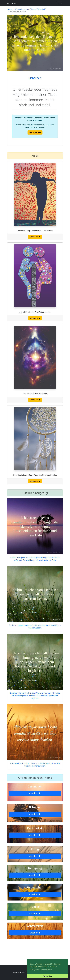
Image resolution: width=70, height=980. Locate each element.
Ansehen (35, 793)
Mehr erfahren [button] (46, 970)
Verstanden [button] (47, 976)
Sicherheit (35, 78)
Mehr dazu (35, 237)
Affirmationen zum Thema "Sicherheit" (30, 9)
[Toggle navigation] (60, 3)
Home (10, 9)
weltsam (11, 3)
